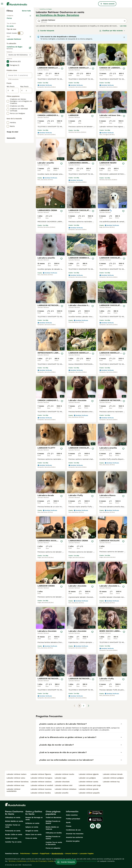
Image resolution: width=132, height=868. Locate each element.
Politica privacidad (73, 819)
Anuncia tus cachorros (74, 837)
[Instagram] (98, 826)
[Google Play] (95, 813)
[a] (26, 146)
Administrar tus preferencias (86, 861)
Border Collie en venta (14, 834)
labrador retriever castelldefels (14, 790)
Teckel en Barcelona (53, 817)
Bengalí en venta (32, 831)
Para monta (13, 34)
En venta (12, 29)
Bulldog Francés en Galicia (53, 838)
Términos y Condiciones (17, 861)
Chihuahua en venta (13, 817)
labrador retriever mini (64, 785)
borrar (28, 46)
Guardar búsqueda (46, 31)
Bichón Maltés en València (52, 828)
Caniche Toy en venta (13, 842)
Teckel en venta (11, 838)
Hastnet (35, 854)
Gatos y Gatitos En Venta (34, 813)
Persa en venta (31, 838)
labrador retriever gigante (89, 774)
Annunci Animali (71, 854)
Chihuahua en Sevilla (54, 833)
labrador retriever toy (111, 782)
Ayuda (68, 822)
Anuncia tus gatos (73, 841)
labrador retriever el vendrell (42, 785)
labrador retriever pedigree (113, 778)
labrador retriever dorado (113, 774)
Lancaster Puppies (87, 854)
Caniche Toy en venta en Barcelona (54, 843)
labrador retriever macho (64, 774)
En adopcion (24, 29)
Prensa (69, 826)
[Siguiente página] (88, 706)
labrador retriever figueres (41, 774)
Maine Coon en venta (33, 834)
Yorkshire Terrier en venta (13, 826)
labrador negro (61, 778)
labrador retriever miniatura (66, 789)
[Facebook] (93, 826)
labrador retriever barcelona (18, 782)
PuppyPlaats (45, 854)
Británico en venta (32, 823)
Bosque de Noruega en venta (34, 819)
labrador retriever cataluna (41, 782)
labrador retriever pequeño (89, 793)
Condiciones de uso (73, 830)
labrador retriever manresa (41, 789)
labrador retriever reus (15, 785)
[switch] (20, 41)
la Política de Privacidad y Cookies (41, 861)
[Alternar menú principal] (2, 4)
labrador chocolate (62, 782)
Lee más (123, 26)
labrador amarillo (62, 793)
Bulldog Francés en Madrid (53, 822)
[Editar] (30, 103)
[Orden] (112, 31)
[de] (13, 146)
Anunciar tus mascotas (75, 834)
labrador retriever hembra (41, 793)
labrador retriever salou (16, 778)
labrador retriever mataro (16, 774)
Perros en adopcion (53, 848)
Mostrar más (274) (25, 94)
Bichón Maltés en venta (14, 821)
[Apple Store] (95, 819)
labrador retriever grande (89, 789)
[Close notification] (124, 37)
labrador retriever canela (88, 782)
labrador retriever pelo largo (90, 785)
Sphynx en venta (32, 827)
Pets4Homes (25, 854)
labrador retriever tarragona (41, 778)
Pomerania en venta (13, 831)
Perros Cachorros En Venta (14, 813)
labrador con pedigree (87, 778)
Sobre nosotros (72, 815)
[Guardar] (62, 69)
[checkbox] (8, 57)
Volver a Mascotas (14, 15)
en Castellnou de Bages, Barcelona (57, 15)
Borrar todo (26, 11)
